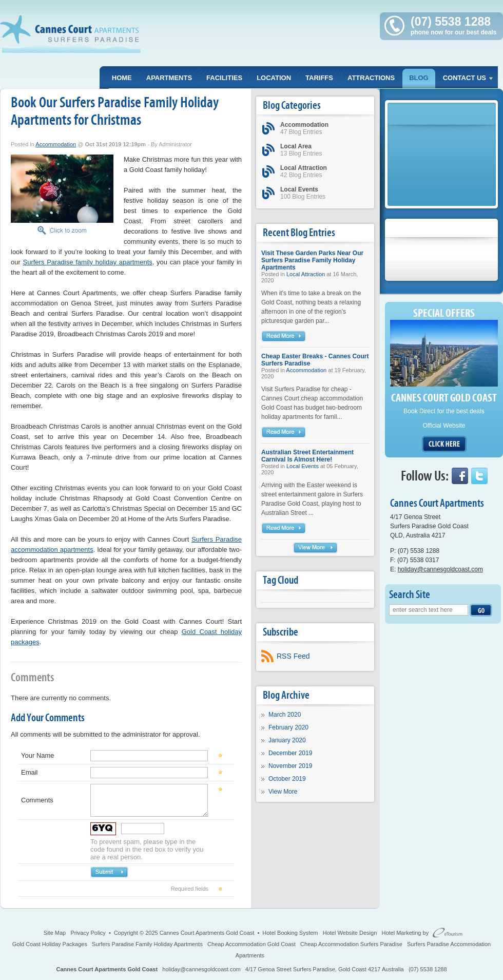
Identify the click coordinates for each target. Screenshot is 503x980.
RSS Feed (293, 656)
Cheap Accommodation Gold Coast (252, 944)
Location (274, 78)
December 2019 (290, 753)
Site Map (55, 933)
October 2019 (287, 779)
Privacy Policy (88, 933)
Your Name (38, 755)
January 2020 (287, 740)
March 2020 (285, 715)
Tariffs (319, 78)
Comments (37, 800)
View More (283, 792)
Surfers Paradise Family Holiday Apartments (147, 944)
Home (122, 78)
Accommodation (56, 144)
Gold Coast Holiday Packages (50, 944)
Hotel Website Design (350, 933)
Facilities (224, 78)
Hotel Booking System (290, 933)
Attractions (371, 78)
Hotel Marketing (401, 933)
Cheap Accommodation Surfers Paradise (351, 944)
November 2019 (290, 766)
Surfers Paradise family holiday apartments (88, 262)
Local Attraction (306, 274)
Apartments (169, 78)
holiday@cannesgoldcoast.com (440, 569)
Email (30, 772)
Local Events (303, 466)
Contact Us (465, 78)
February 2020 (288, 727)
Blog (419, 78)
